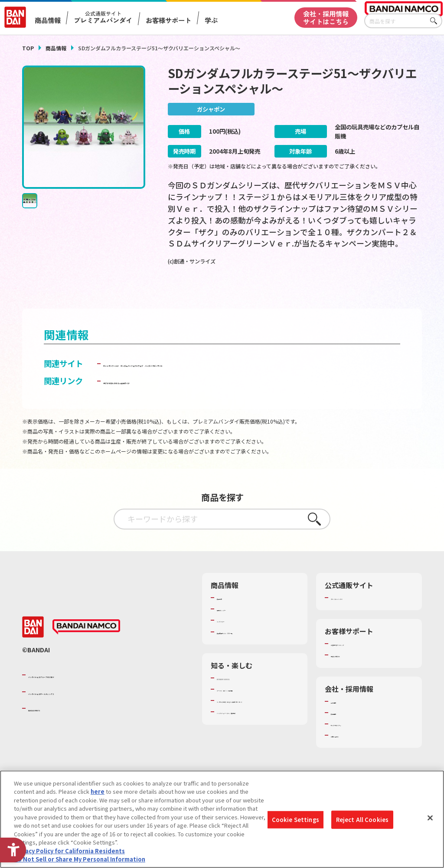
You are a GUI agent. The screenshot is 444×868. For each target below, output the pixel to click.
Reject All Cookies (362, 820)
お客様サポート (168, 20)
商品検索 (228, 615)
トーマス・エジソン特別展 (251, 707)
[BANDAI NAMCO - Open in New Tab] (86, 645)
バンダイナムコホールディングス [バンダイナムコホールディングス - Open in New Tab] (80, 709)
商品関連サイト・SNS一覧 (250, 650)
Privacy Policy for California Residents (69, 851)
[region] (222, 819)
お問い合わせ (348, 753)
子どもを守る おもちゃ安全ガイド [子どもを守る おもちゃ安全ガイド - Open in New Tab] (163, 398)
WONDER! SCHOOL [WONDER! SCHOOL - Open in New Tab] (241, 696)
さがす (436, 21)
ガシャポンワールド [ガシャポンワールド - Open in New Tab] (138, 381)
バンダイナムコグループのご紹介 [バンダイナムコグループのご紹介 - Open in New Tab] (80, 693)
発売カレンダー (237, 627)
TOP (28, 48)
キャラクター (233, 638)
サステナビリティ (353, 742)
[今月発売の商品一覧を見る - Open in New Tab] (361, 293)
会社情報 (342, 719)
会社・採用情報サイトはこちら (326, 17)
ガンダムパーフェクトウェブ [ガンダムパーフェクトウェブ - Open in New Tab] (226, 381)
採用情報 (342, 730)
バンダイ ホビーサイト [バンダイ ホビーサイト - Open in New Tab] (318, 381)
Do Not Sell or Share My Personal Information (80, 859)
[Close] (430, 818)
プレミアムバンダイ (356, 615)
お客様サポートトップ (359, 661)
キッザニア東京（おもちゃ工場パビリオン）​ (256, 722)
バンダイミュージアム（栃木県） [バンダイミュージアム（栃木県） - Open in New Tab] (258, 738)
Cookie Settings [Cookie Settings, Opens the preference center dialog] (295, 820)
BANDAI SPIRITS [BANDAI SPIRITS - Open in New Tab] (55, 726)
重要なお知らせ (351, 673)
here (98, 791)
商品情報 (56, 48)
